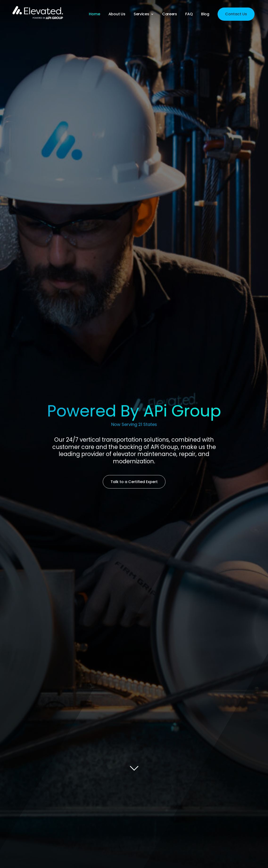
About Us (117, 15)
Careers (170, 15)
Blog (205, 15)
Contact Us (236, 14)
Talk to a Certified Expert (134, 482)
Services (141, 15)
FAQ (189, 15)
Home (94, 15)
